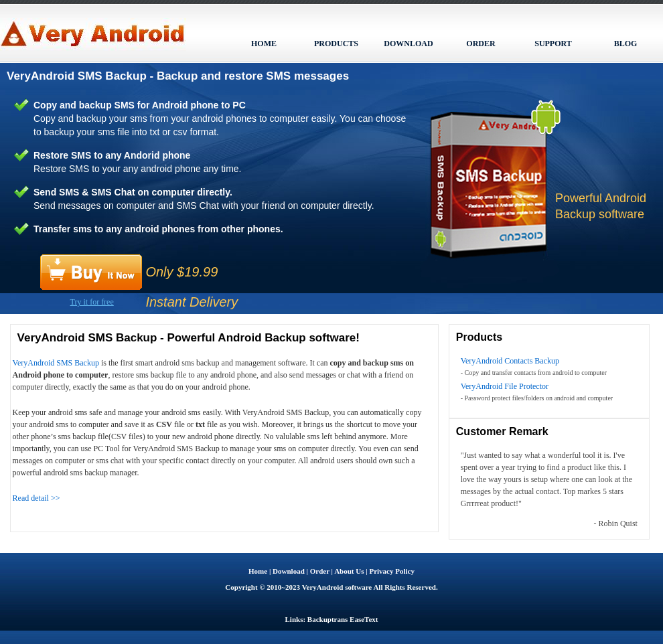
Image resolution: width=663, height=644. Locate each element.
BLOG (626, 44)
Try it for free (92, 302)
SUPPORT (553, 44)
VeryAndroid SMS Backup (56, 363)
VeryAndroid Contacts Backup (510, 361)
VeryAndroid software (337, 587)
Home (258, 571)
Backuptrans (328, 619)
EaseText (364, 619)
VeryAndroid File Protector (505, 386)
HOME (264, 44)
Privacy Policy (392, 571)
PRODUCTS (336, 44)
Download (289, 571)
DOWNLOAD (408, 44)
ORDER (481, 44)
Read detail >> (36, 498)
